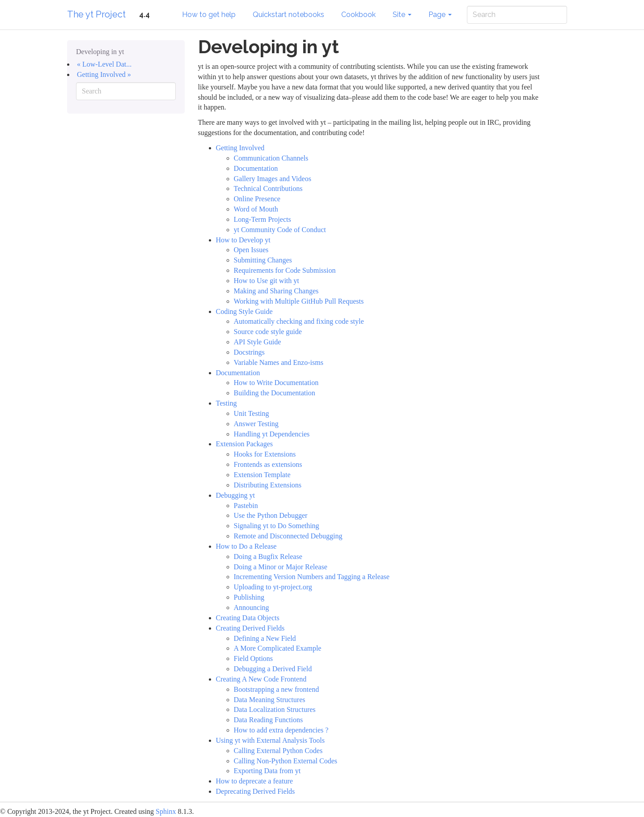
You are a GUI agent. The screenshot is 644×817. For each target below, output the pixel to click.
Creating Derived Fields (250, 628)
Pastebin (246, 506)
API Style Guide (258, 342)
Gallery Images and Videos (273, 179)
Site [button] (402, 15)
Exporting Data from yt (267, 771)
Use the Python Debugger (271, 515)
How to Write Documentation (276, 383)
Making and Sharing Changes (276, 291)
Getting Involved (240, 148)
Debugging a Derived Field (273, 669)
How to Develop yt (243, 240)
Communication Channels (271, 158)
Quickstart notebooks (288, 15)
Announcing (252, 607)
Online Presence (257, 199)
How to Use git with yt (267, 281)
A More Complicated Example (278, 648)
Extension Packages (245, 444)
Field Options (254, 658)
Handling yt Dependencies (272, 434)
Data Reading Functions (269, 720)
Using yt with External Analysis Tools (270, 740)
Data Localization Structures (275, 709)
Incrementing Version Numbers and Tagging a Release (312, 577)
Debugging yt (236, 495)
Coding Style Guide (244, 311)
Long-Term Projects (263, 219)
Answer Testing (256, 424)
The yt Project (96, 14)
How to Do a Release (246, 546)
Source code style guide (268, 332)
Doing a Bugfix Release (268, 557)
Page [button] (440, 15)
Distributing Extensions (268, 485)
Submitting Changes (263, 260)
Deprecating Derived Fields (256, 791)
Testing (227, 403)
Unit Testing (252, 413)
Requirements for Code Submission (285, 270)
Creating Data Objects (248, 618)
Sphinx (166, 811)
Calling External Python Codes (278, 751)
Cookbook (358, 15)
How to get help (209, 15)
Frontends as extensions (268, 464)
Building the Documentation (275, 393)
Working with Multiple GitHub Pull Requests (299, 301)
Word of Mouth (256, 209)
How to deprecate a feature (254, 781)
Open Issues (251, 250)
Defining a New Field (265, 638)
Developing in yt (100, 52)
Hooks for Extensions (265, 454)
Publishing (249, 597)
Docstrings (249, 352)
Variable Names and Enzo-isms (279, 362)
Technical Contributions (268, 188)
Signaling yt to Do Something (277, 526)
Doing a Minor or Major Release (281, 567)
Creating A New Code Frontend (261, 679)
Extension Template (262, 475)
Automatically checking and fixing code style (299, 321)
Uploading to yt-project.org (273, 587)
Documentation (256, 168)
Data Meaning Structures (270, 700)
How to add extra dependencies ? (281, 730)
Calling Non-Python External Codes (286, 761)
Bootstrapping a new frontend (277, 689)
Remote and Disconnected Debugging (288, 536)
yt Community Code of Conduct (280, 230)
